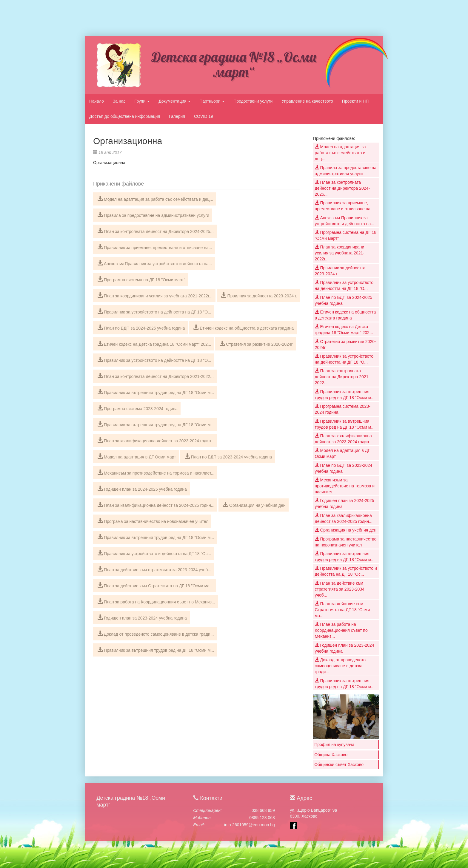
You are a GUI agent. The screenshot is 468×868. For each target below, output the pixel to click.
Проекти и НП (355, 101)
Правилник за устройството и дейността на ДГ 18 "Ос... (154, 553)
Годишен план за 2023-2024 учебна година (142, 617)
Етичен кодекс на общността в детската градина (243, 328)
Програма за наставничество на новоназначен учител (153, 521)
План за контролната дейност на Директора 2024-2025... (156, 231)
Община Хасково (331, 755)
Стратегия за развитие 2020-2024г (256, 344)
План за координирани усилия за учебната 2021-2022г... (155, 295)
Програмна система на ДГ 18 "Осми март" (141, 279)
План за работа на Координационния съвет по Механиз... (156, 601)
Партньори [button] (212, 101)
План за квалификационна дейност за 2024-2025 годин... (156, 505)
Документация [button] (174, 101)
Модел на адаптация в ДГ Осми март (137, 456)
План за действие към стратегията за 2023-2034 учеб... (154, 569)
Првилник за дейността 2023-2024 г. (259, 295)
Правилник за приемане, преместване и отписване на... (155, 247)
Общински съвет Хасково (339, 764)
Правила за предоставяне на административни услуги (153, 215)
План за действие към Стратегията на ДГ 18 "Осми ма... (155, 585)
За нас (119, 101)
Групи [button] (142, 101)
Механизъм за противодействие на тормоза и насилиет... (156, 472)
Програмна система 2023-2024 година (137, 408)
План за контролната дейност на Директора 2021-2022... (156, 376)
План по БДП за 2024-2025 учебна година (141, 328)
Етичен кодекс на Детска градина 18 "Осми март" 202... (154, 344)
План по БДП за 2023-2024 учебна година (228, 456)
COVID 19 (204, 116)
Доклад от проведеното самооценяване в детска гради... (156, 634)
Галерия (177, 116)
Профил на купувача (334, 745)
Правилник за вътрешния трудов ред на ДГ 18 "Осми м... (156, 392)
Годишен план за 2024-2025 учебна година (142, 489)
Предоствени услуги (253, 101)
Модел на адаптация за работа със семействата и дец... (155, 199)
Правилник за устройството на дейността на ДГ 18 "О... (154, 311)
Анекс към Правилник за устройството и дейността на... (155, 263)
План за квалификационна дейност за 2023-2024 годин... (156, 440)
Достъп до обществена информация (125, 116)
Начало (97, 101)
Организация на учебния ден (254, 505)
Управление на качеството (307, 101)
